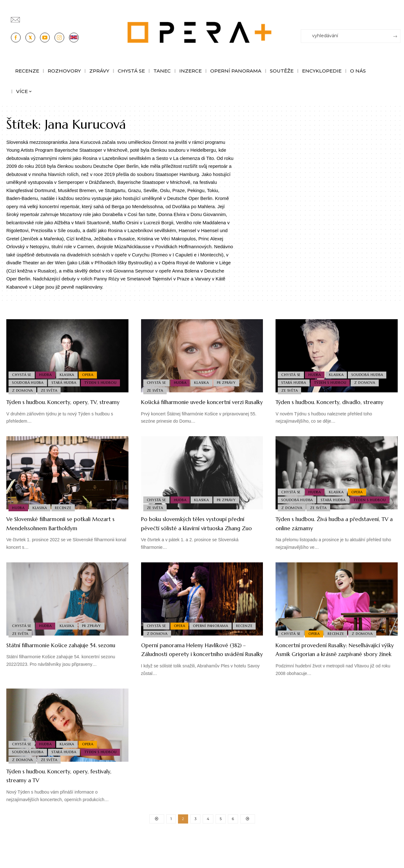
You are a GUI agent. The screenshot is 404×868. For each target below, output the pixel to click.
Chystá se (22, 372)
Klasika (70, 372)
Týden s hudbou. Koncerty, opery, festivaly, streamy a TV (60, 802)
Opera (93, 372)
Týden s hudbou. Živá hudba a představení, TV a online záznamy (330, 532)
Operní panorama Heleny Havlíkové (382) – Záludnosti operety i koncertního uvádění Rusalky (199, 672)
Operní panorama (214, 642)
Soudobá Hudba (28, 381)
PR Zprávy (231, 381)
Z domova (23, 390)
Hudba (48, 372)
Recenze (66, 516)
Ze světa (51, 390)
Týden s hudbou (104, 381)
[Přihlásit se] (397, 17)
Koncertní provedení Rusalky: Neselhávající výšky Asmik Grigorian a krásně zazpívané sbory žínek (336, 672)
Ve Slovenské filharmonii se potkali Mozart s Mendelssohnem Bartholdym (62, 537)
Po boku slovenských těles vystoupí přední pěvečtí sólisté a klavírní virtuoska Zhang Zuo (197, 537)
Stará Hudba (66, 381)
